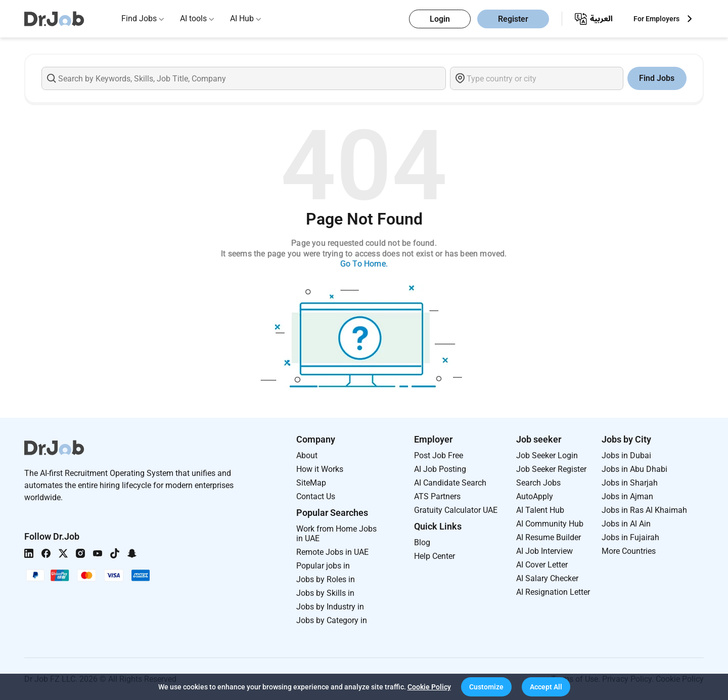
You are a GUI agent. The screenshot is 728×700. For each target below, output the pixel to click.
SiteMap (311, 483)
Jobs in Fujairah (630, 537)
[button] (486, 687)
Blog (422, 542)
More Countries (629, 551)
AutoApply (535, 496)
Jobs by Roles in (326, 579)
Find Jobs (139, 18)
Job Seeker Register (551, 469)
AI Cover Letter (542, 565)
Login (440, 19)
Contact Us (316, 496)
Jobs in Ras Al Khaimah (644, 510)
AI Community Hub (550, 524)
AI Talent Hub (540, 510)
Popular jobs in (323, 566)
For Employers (656, 19)
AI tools (193, 18)
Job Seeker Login (547, 455)
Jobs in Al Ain (626, 524)
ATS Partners (437, 496)
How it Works (320, 469)
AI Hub (242, 18)
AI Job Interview (544, 551)
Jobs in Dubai (626, 455)
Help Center (435, 556)
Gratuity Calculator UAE (456, 510)
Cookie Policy (429, 687)
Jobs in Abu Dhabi (634, 469)
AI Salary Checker (547, 578)
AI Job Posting (440, 469)
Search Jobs (538, 483)
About (307, 455)
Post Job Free (439, 455)
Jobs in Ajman (627, 496)
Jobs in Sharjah (630, 483)
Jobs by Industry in (330, 607)
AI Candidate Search (450, 483)
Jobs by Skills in (325, 593)
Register (513, 19)
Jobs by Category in (332, 620)
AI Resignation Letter (553, 592)
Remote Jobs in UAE (332, 552)
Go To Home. (364, 264)
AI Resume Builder (549, 537)
